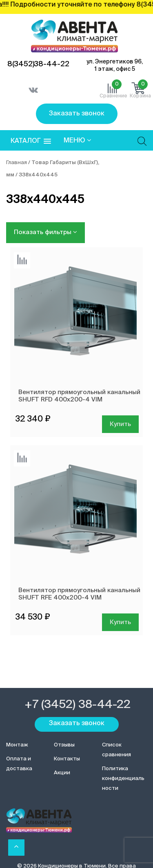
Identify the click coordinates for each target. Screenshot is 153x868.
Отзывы (64, 745)
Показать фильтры (45, 232)
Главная (17, 163)
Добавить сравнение (22, 260)
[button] (31, 141)
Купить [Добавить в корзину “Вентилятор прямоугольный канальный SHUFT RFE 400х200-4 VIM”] (120, 622)
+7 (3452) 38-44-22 (78, 705)
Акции (62, 773)
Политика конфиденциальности (123, 779)
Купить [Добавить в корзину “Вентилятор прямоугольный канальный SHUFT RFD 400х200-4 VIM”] (120, 424)
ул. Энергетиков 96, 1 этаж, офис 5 (115, 65)
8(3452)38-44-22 (38, 64)
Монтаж (17, 745)
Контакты (67, 759)
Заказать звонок (77, 114)
